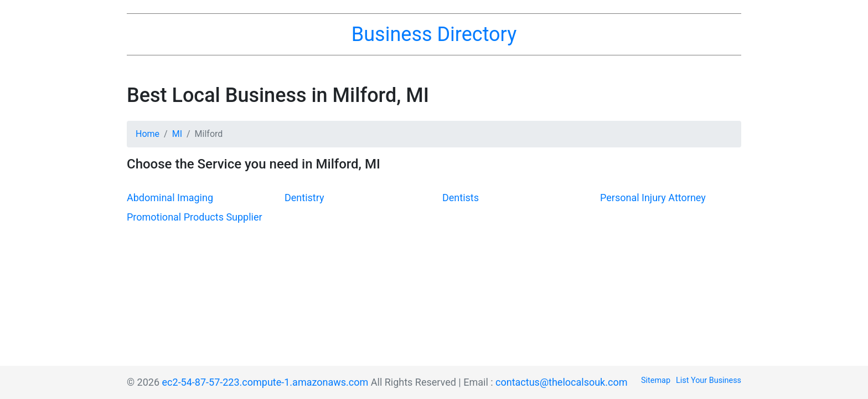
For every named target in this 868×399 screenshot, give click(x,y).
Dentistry (304, 198)
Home (148, 134)
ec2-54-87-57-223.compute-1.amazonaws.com (265, 382)
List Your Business (709, 380)
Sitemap (656, 380)
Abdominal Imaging (170, 198)
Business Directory (434, 34)
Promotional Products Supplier (195, 217)
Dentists (461, 198)
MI (177, 134)
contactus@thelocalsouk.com (561, 382)
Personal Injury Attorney (653, 198)
